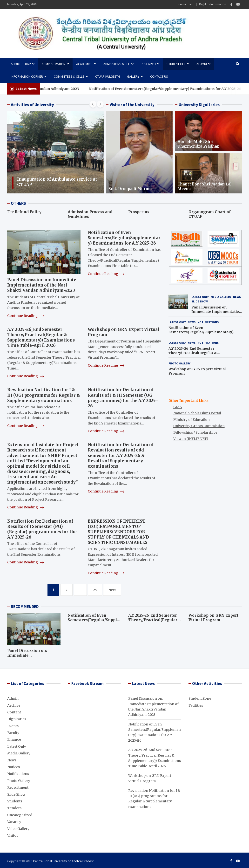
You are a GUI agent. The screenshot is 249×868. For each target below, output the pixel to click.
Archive (14, 705)
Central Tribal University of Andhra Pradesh (64, 861)
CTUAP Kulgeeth (108, 76)
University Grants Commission (199, 426)
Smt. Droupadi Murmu (130, 189)
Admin (13, 698)
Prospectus (139, 212)
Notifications (208, 322)
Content (14, 712)
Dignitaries (17, 719)
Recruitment (186, 4)
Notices (13, 767)
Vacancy (14, 822)
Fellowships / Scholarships (195, 432)
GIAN (178, 407)
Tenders (14, 808)
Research (148, 64)
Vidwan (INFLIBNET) (191, 439)
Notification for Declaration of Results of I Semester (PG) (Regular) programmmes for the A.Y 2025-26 (42, 529)
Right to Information (213, 4)
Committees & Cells (69, 76)
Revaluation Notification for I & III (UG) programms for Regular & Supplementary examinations (44, 395)
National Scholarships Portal (197, 413)
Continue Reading (26, 316)
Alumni (202, 64)
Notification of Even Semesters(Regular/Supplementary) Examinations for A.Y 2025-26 (124, 238)
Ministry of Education (192, 420)
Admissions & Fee (117, 64)
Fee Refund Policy (24, 212)
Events (13, 726)
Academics (84, 64)
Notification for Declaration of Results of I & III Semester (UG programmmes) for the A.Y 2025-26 (123, 398)
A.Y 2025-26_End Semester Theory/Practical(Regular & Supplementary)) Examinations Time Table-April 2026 (41, 337)
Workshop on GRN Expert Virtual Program (213, 618)
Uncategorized (20, 815)
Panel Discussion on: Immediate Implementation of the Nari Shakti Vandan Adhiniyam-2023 (42, 285)
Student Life (176, 64)
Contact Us (159, 76)
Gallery (133, 76)
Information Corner (27, 76)
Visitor (13, 835)
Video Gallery (18, 829)
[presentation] (93, 104)
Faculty (13, 733)
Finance (14, 739)
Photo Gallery (179, 363)
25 (95, 590)
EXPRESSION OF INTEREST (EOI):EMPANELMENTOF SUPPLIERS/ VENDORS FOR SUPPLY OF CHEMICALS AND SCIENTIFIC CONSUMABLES (118, 532)
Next (112, 590)
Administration (54, 64)
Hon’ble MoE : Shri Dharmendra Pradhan (199, 144)
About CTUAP (21, 64)
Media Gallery (221, 297)
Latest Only (200, 297)
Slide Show (200, 301)
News (237, 297)
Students (15, 801)
